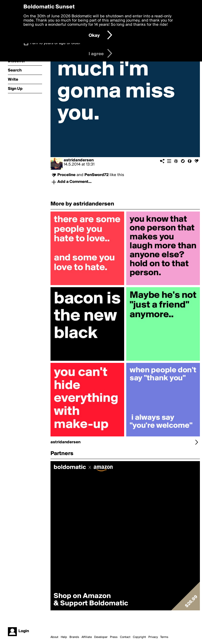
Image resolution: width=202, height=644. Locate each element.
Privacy (153, 637)
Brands (74, 637)
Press (114, 637)
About (54, 637)
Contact (125, 637)
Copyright (139, 637)
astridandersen (79, 160)
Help (64, 637)
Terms (164, 637)
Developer (101, 637)
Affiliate (87, 637)
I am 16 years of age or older (55, 43)
